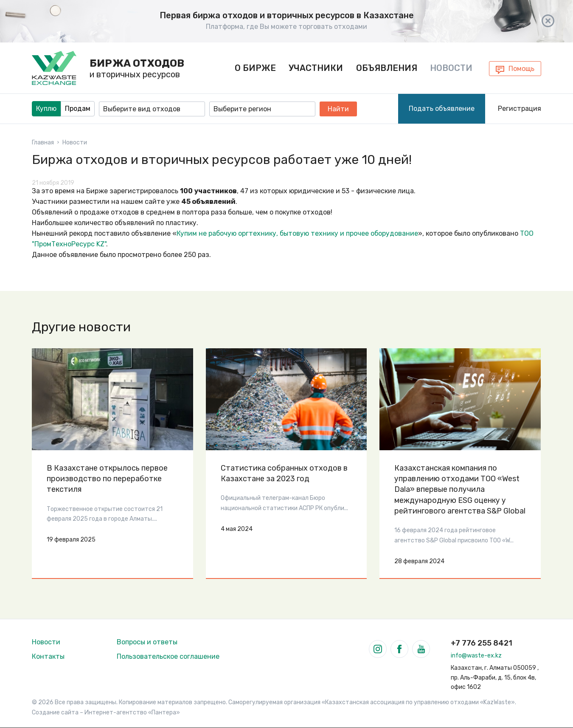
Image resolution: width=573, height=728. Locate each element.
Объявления (387, 68)
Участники (316, 68)
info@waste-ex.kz (476, 656)
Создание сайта (55, 712)
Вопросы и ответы (147, 642)
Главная (43, 143)
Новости (451, 68)
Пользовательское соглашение (168, 656)
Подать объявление (442, 109)
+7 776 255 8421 (482, 643)
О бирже (255, 68)
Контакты (48, 656)
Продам (78, 109)
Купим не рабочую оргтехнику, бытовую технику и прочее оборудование (297, 233)
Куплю (46, 109)
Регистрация (520, 109)
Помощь (521, 69)
